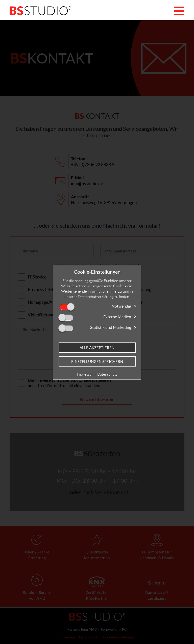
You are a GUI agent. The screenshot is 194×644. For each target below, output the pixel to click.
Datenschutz (107, 374)
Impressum (86, 374)
